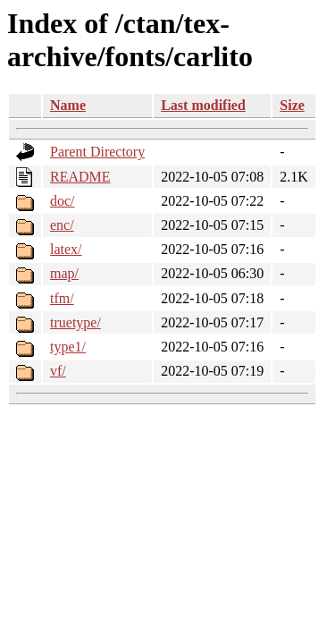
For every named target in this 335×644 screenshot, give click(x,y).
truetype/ (75, 322)
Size (292, 105)
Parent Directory (97, 152)
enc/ (62, 225)
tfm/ (62, 298)
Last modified (203, 105)
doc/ (63, 201)
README (80, 177)
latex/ (66, 249)
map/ (64, 273)
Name (68, 105)
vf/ (58, 371)
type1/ (68, 347)
